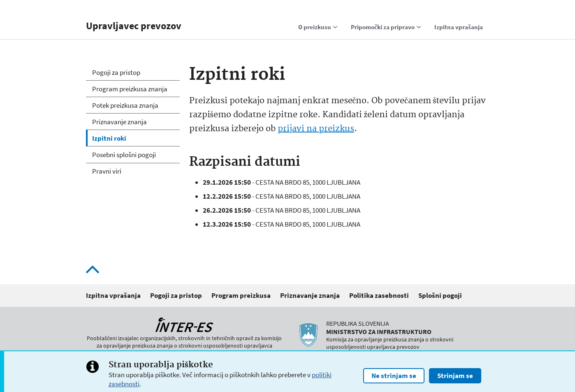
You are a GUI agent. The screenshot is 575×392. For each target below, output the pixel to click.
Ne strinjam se (394, 378)
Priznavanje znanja (119, 122)
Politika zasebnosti (379, 295)
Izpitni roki (109, 138)
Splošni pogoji (440, 295)
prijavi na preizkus (316, 129)
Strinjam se (455, 378)
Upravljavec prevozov (134, 26)
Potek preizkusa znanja (125, 105)
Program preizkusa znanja (130, 89)
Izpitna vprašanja (113, 295)
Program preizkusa (241, 295)
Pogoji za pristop (116, 72)
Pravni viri (107, 171)
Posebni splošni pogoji (124, 155)
